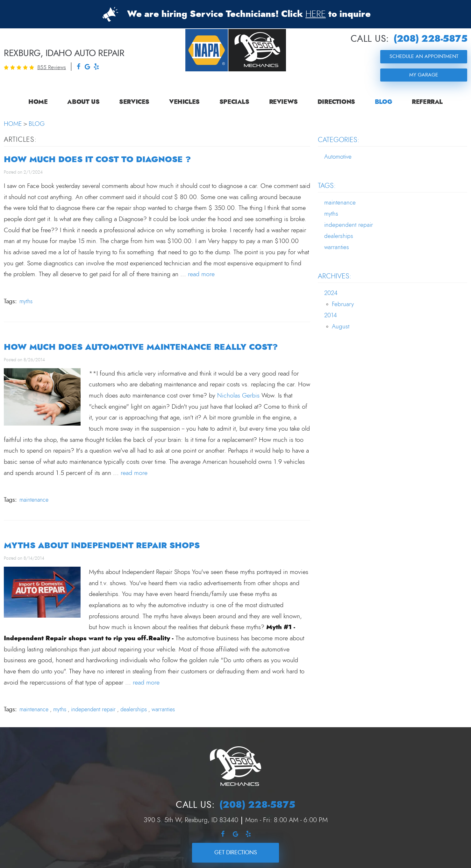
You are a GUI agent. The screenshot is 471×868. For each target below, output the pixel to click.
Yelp (96, 67)
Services (134, 102)
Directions (336, 102)
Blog (383, 102)
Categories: (339, 140)
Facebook (78, 67)
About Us (83, 102)
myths (26, 302)
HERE (316, 14)
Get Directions (236, 853)
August (341, 327)
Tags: (327, 186)
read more (201, 274)
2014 (331, 316)
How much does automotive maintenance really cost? (141, 347)
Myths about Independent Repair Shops (102, 545)
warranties (163, 710)
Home (38, 102)
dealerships (134, 710)
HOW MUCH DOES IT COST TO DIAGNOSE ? (97, 159)
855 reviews (52, 67)
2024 (331, 293)
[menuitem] (38, 102)
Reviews (283, 102)
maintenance (34, 500)
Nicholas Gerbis (238, 396)
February (343, 304)
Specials (234, 102)
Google (87, 67)
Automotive (338, 157)
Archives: (335, 276)
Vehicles (184, 102)
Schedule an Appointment (424, 56)
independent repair (93, 710)
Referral (427, 102)
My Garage (424, 75)
